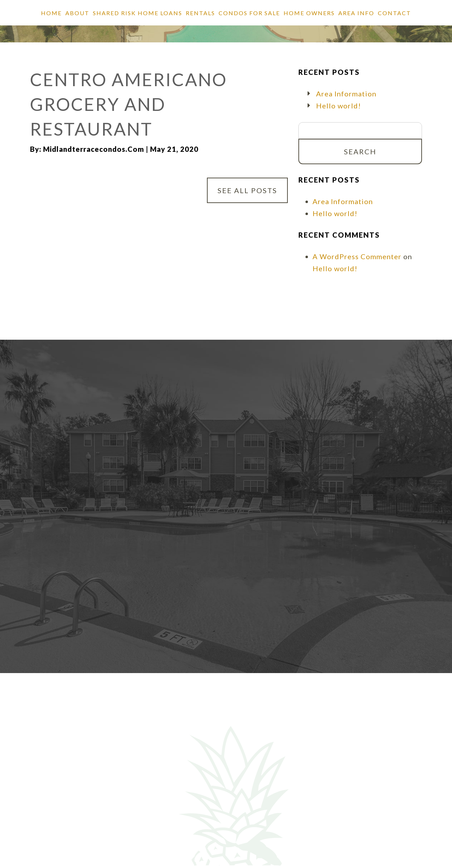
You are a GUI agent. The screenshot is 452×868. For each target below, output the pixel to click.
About (77, 13)
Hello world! (338, 106)
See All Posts (247, 190)
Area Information (346, 94)
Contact (394, 13)
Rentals (200, 13)
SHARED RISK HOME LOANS (138, 13)
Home (51, 13)
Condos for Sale (249, 13)
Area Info (356, 13)
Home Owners (309, 13)
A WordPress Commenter (357, 256)
